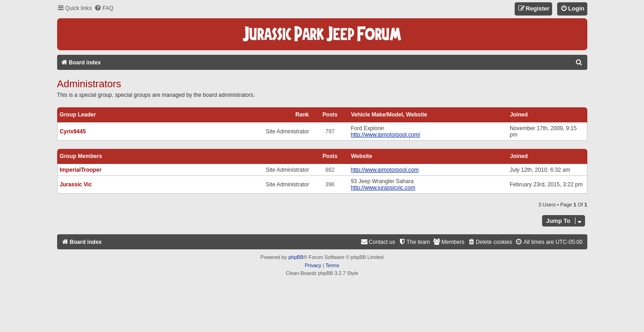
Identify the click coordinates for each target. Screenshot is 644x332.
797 (330, 132)
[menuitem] (104, 8)
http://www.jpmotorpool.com (385, 170)
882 (330, 170)
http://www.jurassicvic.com (383, 188)
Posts (330, 115)
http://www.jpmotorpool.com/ (385, 135)
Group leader (78, 115)
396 (330, 184)
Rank (302, 115)
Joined (519, 115)
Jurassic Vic (76, 184)
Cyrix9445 (73, 132)
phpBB (296, 257)
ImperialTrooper (81, 170)
